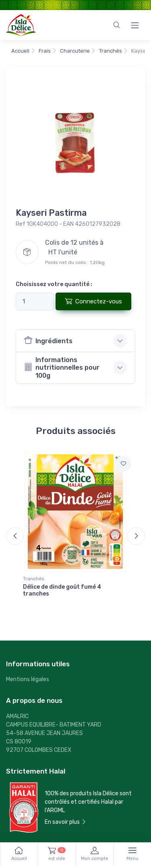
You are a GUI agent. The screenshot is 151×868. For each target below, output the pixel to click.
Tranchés (111, 51)
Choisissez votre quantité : (54, 284)
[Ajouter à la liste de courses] (123, 464)
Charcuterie (75, 51)
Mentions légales (28, 679)
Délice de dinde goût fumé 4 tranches (62, 590)
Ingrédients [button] (48, 340)
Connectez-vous (93, 301)
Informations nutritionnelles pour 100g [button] (62, 367)
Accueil (20, 51)
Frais (45, 51)
